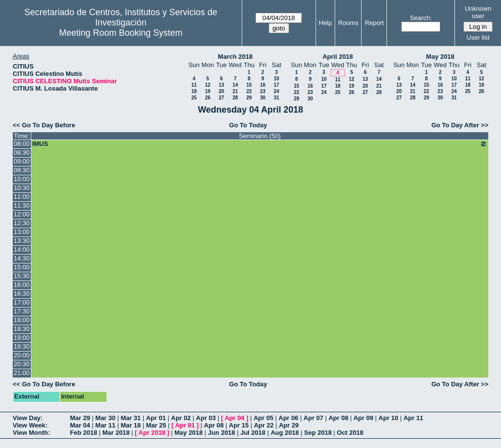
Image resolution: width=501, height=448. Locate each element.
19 (208, 91)
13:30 (22, 241)
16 (262, 85)
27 (221, 98)
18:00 (22, 320)
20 (221, 91)
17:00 (22, 302)
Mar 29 (80, 418)
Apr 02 (181, 418)
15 (249, 85)
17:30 (22, 311)
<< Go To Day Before (44, 125)
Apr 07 (313, 418)
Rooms (348, 23)
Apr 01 (156, 418)
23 (262, 91)
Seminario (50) (260, 136)
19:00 (22, 338)
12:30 (22, 223)
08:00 (22, 144)
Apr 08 (338, 418)
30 (262, 98)
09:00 (22, 161)
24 (276, 91)
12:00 (22, 214)
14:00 (22, 249)
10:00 (22, 179)
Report (374, 23)
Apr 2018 (152, 433)
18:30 (22, 329)
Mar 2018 (116, 433)
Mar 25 (156, 425)
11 (194, 85)
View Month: (31, 433)
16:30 (22, 294)
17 (276, 85)
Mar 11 (105, 425)
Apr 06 (288, 418)
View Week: (30, 425)
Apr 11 (413, 418)
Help (326, 23)
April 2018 (338, 57)
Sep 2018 (318, 433)
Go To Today (248, 125)
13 (221, 85)
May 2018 (440, 57)
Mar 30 (105, 418)
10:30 (22, 188)
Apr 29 (289, 425)
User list (478, 37)
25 (194, 98)
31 (276, 98)
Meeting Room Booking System (121, 33)
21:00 (22, 373)
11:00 (22, 197)
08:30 (22, 153)
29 (249, 98)
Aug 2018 (285, 433)
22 (249, 91)
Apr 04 (234, 418)
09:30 (22, 170)
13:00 (22, 232)
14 (235, 85)
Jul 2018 (253, 433)
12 (208, 85)
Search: (421, 18)
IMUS (260, 144)
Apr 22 (264, 425)
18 (194, 91)
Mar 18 (131, 425)
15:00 (22, 267)
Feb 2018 (84, 433)
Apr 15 (239, 425)
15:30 (22, 276)
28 (235, 98)
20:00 (22, 355)
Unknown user (478, 12)
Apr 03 (206, 418)
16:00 (22, 285)
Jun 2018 (222, 433)
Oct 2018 (350, 433)
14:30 (22, 258)
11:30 (22, 205)
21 (235, 91)
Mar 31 (131, 418)
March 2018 (235, 57)
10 (276, 79)
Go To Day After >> (460, 125)
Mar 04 (80, 425)
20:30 (22, 364)
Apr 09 (363, 418)
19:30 (22, 346)
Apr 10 (388, 418)
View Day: (28, 418)
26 (208, 98)
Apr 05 (263, 418)
